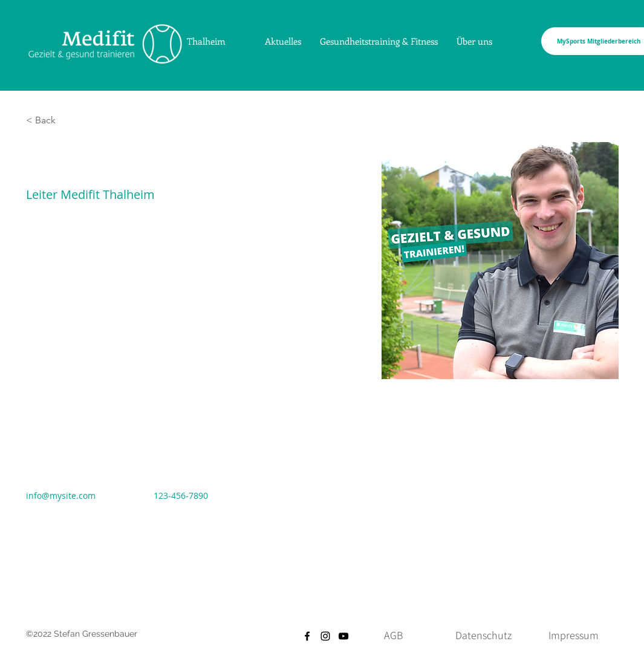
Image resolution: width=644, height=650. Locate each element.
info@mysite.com (61, 496)
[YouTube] (343, 636)
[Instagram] (325, 636)
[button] (50, 121)
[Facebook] (307, 636)
